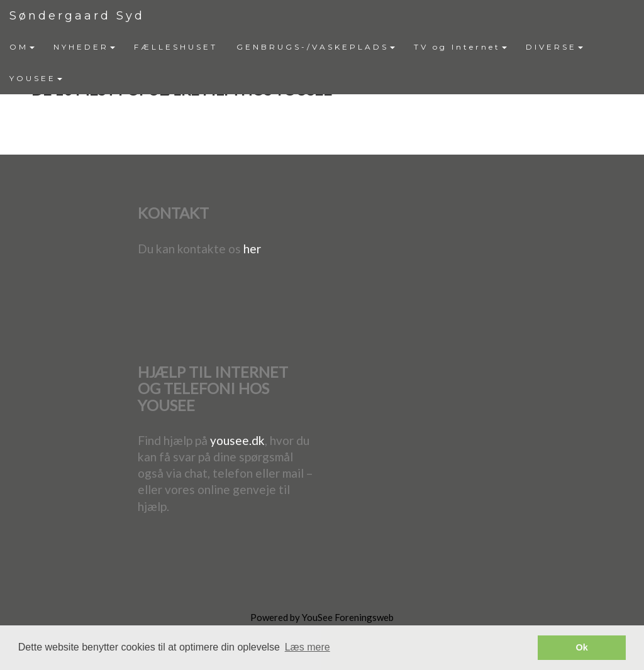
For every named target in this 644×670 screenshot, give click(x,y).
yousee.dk (237, 440)
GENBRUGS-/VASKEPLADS (316, 47)
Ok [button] (582, 647)
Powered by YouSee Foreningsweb (322, 617)
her (252, 249)
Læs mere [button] (308, 647)
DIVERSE (554, 47)
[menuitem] (22, 47)
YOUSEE (36, 78)
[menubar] (322, 63)
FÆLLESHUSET (176, 47)
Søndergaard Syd (77, 16)
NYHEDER (84, 47)
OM (22, 47)
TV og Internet (460, 47)
